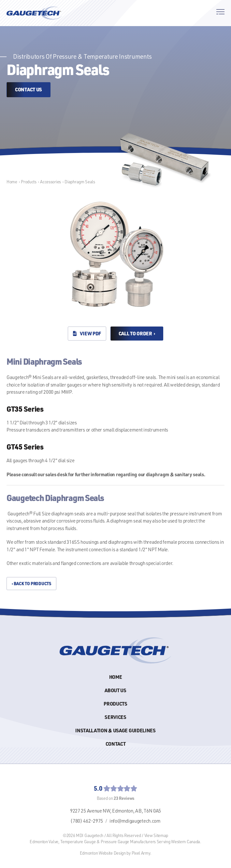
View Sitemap (156, 835)
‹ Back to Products (31, 583)
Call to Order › (137, 333)
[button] (220, 13)
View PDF (87, 333)
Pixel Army (141, 853)
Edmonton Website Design (103, 853)
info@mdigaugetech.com (135, 821)
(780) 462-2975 (87, 821)
